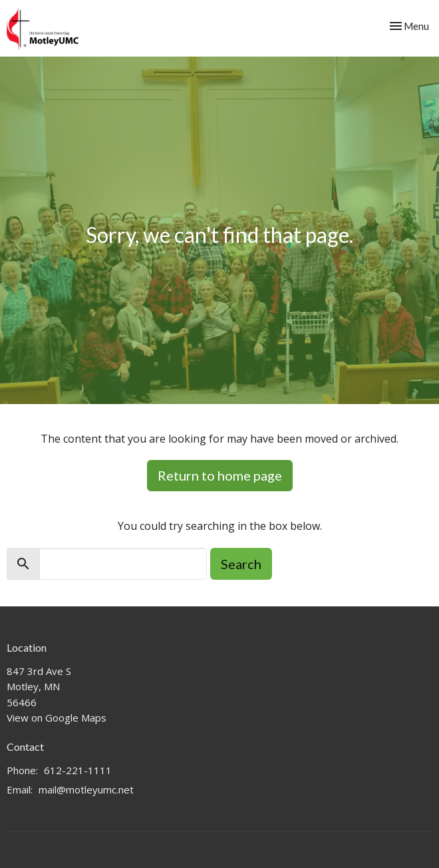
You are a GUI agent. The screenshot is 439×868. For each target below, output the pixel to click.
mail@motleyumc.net (86, 789)
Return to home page (220, 475)
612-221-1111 (78, 770)
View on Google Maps (57, 718)
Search (241, 564)
